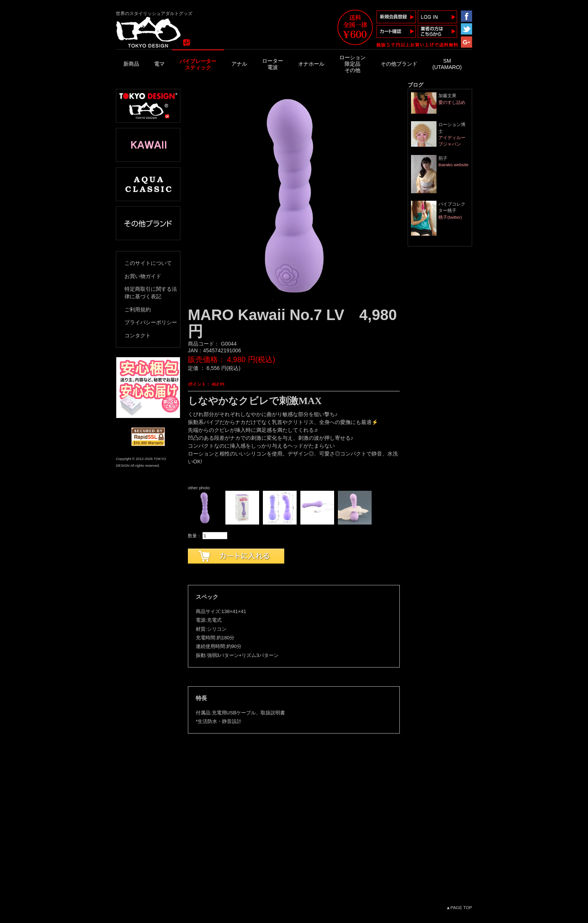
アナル (239, 64)
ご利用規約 (138, 310)
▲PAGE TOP (459, 907)
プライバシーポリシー (151, 322)
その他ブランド (399, 64)
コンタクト (138, 335)
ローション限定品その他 (352, 64)
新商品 (131, 64)
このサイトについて (148, 263)
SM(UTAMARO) (447, 64)
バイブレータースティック (198, 64)
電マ (159, 64)
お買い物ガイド (143, 276)
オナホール (311, 64)
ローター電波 (273, 64)
